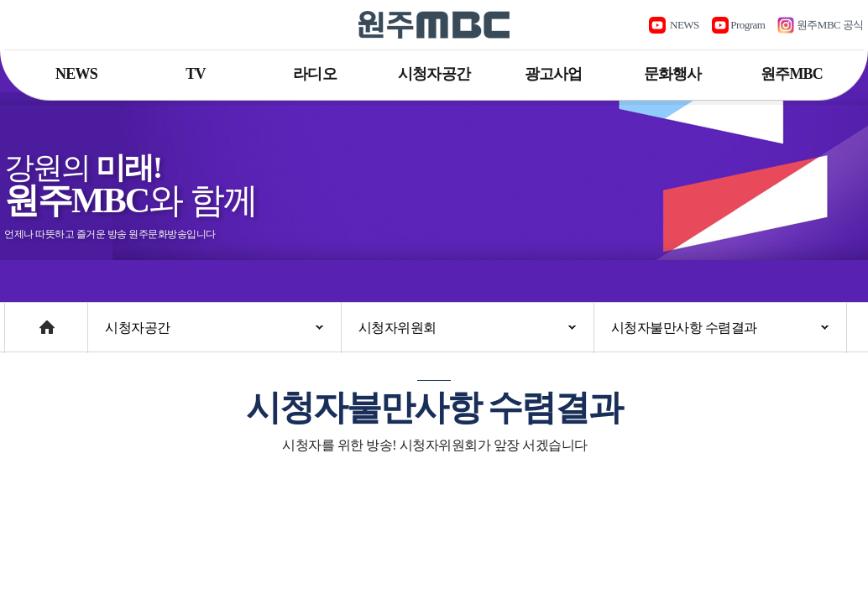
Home (21, 319)
